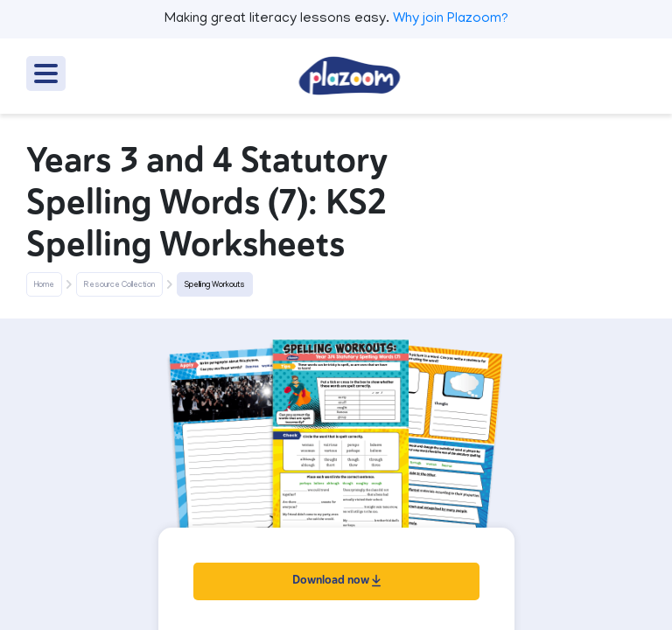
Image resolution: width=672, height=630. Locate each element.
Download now (336, 580)
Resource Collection (119, 285)
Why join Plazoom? (451, 19)
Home (44, 285)
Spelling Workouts (215, 285)
